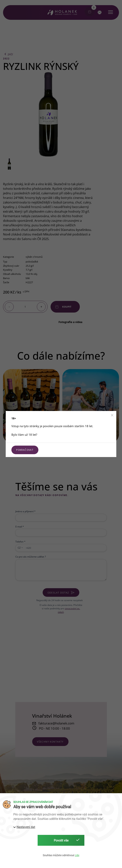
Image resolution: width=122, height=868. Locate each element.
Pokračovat (25, 450)
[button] (112, 415)
